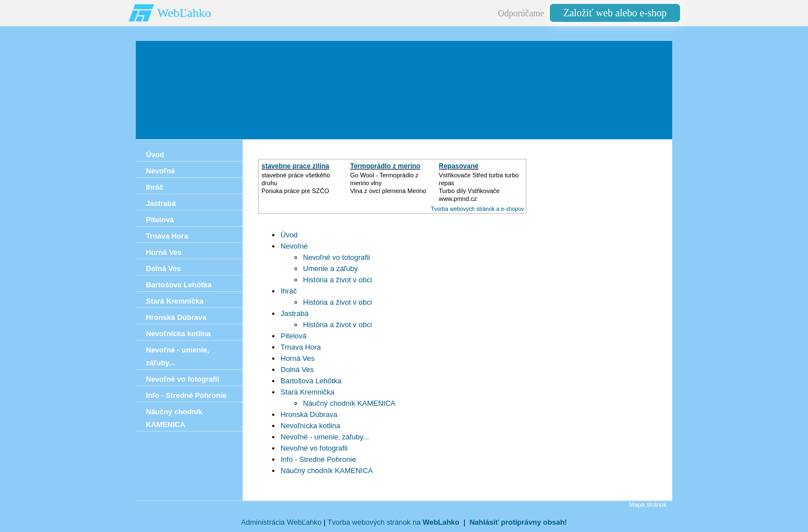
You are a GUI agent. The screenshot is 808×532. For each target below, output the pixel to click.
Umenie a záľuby (330, 269)
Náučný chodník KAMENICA (349, 403)
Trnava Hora (301, 347)
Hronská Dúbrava (309, 414)
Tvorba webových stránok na (393, 522)
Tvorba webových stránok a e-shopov (478, 209)
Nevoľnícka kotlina (310, 426)
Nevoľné (294, 246)
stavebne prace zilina (295, 166)
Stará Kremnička (307, 392)
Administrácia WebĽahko (282, 522)
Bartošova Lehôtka (311, 381)
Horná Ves (298, 358)
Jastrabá (295, 313)
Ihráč (289, 291)
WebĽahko (184, 13)
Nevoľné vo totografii (336, 257)
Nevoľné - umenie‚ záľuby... (325, 437)
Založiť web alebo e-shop (615, 13)
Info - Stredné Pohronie (318, 459)
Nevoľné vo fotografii (314, 448)
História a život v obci (338, 280)
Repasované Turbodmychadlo (466, 170)
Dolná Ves (297, 370)
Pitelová (293, 336)
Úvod (289, 235)
